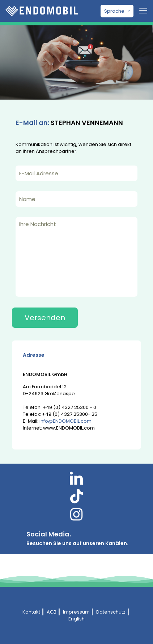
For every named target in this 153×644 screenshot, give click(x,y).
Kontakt (31, 612)
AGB (52, 612)
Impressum (76, 612)
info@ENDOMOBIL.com (65, 421)
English (76, 619)
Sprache (118, 11)
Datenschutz (111, 612)
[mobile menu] (143, 11)
